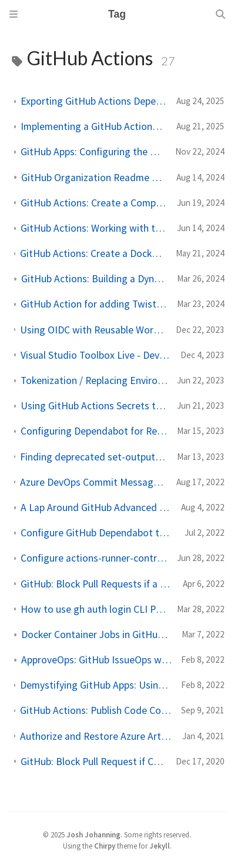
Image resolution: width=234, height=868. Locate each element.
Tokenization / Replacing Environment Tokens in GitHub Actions (94, 380)
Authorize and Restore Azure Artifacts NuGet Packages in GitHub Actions (96, 736)
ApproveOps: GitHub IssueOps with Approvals (96, 660)
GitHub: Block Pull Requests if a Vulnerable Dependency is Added (97, 584)
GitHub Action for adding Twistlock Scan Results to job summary (94, 304)
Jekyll (160, 846)
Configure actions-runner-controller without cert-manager (94, 558)
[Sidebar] (14, 14)
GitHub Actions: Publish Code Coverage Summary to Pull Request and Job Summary (96, 710)
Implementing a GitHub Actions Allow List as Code (94, 126)
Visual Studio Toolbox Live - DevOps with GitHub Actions (96, 355)
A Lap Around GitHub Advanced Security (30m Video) (96, 508)
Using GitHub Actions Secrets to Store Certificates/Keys (94, 406)
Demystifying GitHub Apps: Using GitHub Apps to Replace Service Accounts (96, 685)
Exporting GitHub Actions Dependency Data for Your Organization (94, 101)
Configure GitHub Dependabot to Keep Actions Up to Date (98, 533)
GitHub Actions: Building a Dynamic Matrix (94, 279)
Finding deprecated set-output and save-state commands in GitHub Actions (94, 457)
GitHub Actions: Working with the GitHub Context (94, 228)
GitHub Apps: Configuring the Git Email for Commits (93, 152)
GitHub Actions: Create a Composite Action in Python (94, 203)
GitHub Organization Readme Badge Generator (94, 178)
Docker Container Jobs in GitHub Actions (97, 635)
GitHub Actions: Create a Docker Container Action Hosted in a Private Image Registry (93, 253)
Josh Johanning (93, 834)
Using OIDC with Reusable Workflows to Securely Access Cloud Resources (93, 330)
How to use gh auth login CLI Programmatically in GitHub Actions (94, 609)
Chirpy (105, 846)
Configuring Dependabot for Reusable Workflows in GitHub (94, 431)
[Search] (220, 14)
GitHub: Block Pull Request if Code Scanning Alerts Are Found (93, 762)
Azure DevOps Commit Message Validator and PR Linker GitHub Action (93, 482)
